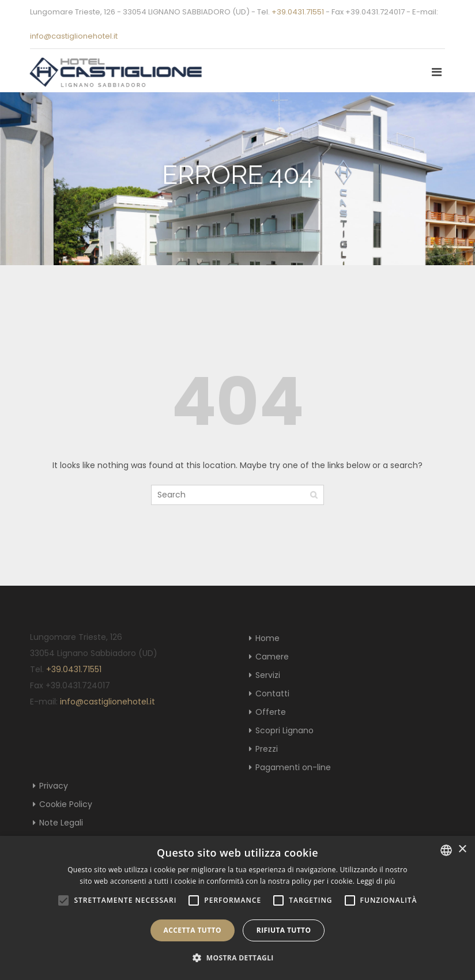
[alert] (237, 908)
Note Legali (61, 823)
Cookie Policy (66, 804)
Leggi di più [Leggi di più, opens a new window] (376, 881)
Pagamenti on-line (293, 767)
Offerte (271, 712)
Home (267, 638)
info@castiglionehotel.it (74, 36)
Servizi (268, 675)
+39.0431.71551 (298, 12)
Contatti (272, 693)
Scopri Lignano (284, 730)
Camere (272, 657)
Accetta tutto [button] (193, 930)
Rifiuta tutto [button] (284, 930)
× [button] (462, 849)
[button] (237, 958)
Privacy (54, 786)
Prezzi (267, 749)
